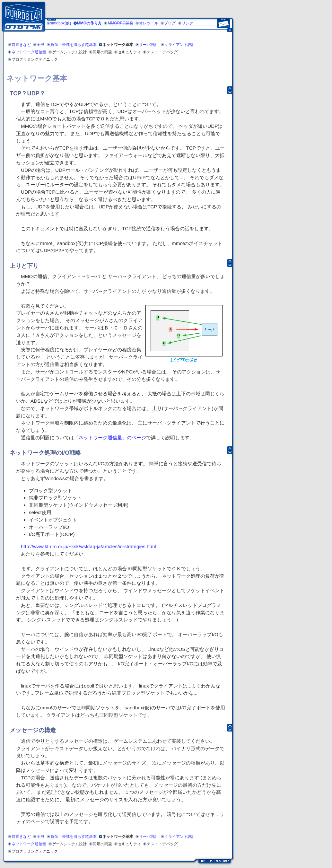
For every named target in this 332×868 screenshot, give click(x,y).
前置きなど (21, 45)
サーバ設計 (149, 45)
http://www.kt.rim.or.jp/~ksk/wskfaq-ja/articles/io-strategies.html (88, 546)
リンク (188, 23)
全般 (40, 45)
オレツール (149, 23)
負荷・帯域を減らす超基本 (74, 45)
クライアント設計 (180, 45)
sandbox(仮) (61, 23)
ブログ (170, 23)
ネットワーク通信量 (29, 52)
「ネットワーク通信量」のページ (110, 438)
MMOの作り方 (89, 23)
